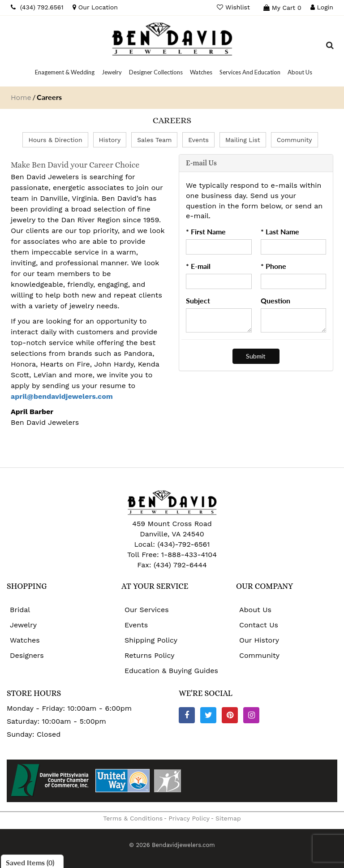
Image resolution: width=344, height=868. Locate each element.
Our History (259, 640)
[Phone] (294, 281)
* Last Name (280, 231)
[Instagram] (251, 715)
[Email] (219, 281)
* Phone (273, 266)
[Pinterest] (230, 715)
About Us (255, 610)
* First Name (206, 231)
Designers (27, 655)
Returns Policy (150, 655)
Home (21, 97)
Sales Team (154, 140)
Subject (198, 300)
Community (295, 140)
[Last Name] (294, 247)
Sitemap (228, 818)
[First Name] (219, 247)
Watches (25, 640)
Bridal (20, 610)
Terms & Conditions (133, 818)
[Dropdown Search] (330, 46)
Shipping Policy (151, 640)
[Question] (294, 320)
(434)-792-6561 (183, 544)
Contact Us (259, 625)
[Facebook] (187, 715)
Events (198, 140)
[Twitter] (208, 715)
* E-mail (198, 266)
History (110, 140)
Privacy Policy (189, 818)
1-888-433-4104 (189, 555)
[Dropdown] (65, 72)
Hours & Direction (55, 140)
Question (275, 300)
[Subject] (219, 320)
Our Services (147, 610)
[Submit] (256, 356)
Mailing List (243, 140)
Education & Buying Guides (171, 671)
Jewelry (23, 625)
